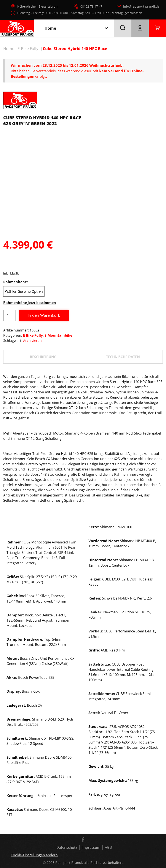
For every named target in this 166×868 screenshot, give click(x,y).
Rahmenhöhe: (16, 282)
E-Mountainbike (58, 335)
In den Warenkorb (44, 315)
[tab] (43, 357)
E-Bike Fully (28, 48)
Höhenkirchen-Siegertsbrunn (38, 6)
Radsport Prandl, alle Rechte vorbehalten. (89, 863)
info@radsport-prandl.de (141, 6)
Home (9, 48)
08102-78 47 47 (91, 6)
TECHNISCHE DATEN (123, 357)
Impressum (91, 847)
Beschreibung (43, 357)
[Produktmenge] (10, 315)
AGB (108, 847)
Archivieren (32, 341)
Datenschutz (67, 847)
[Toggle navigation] (106, 28)
